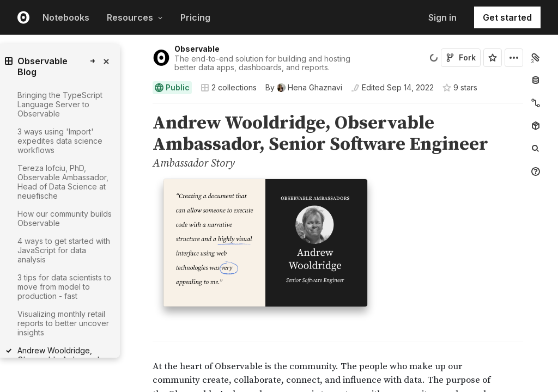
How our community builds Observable (65, 218)
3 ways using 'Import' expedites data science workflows (60, 141)
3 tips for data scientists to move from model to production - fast (64, 287)
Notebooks (66, 17)
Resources (135, 17)
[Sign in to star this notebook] (493, 58)
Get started (507, 17)
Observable (197, 49)
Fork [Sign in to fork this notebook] (461, 57)
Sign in (442, 17)
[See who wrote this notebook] (304, 88)
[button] (140, 108)
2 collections (229, 88)
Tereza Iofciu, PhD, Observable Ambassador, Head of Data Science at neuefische (63, 182)
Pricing (195, 17)
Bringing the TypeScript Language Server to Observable (60, 104)
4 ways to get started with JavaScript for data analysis (64, 250)
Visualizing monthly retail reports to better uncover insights (63, 323)
